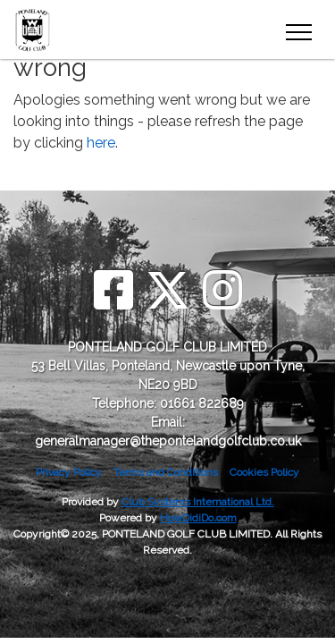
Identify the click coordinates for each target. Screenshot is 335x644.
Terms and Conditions (166, 472)
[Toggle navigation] (298, 30)
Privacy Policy (69, 472)
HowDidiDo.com (198, 518)
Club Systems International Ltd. (198, 502)
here (101, 143)
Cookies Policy (264, 472)
